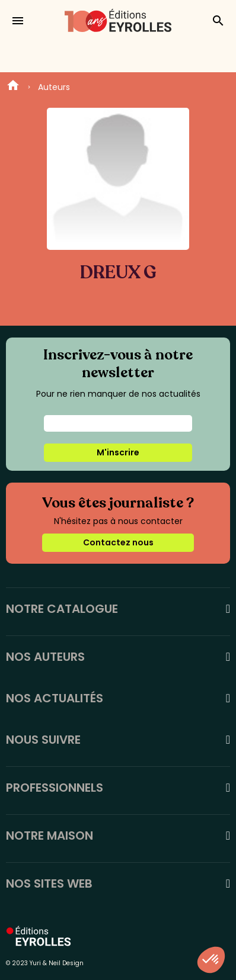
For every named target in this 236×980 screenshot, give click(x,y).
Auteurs (54, 87)
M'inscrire (118, 452)
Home (13, 87)
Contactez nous (118, 542)
